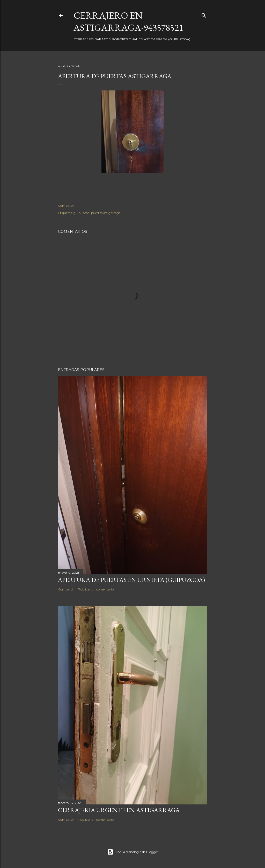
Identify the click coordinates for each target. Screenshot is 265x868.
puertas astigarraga (106, 213)
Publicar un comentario (96, 589)
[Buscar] (204, 14)
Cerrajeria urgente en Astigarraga (119, 810)
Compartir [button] (66, 206)
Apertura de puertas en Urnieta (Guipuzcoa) (131, 580)
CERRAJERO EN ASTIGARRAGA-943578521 (128, 21)
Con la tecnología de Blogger (133, 852)
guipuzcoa (82, 213)
